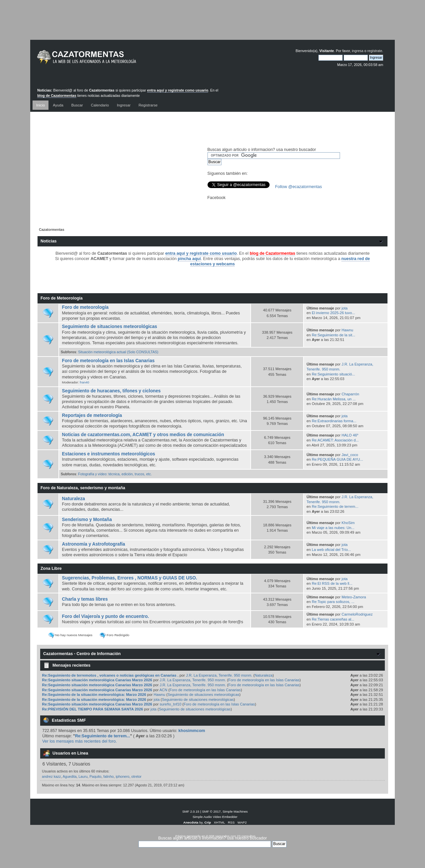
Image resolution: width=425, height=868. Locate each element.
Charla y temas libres (85, 599)
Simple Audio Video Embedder (215, 817)
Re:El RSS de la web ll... (332, 583)
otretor (137, 776)
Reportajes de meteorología (92, 415)
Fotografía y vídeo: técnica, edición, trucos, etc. (115, 474)
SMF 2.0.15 (191, 811)
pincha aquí (189, 259)
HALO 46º (350, 435)
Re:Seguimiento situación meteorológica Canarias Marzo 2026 (98, 680)
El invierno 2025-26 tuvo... (333, 313)
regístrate (375, 51)
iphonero (122, 776)
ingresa (358, 51)
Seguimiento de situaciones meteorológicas (110, 327)
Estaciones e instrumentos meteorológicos (109, 454)
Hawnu (347, 330)
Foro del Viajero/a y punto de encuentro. (106, 616)
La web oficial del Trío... (331, 550)
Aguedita (70, 776)
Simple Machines (235, 811)
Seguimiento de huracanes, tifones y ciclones (111, 391)
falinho (108, 776)
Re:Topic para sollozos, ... (333, 602)
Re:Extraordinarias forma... (334, 421)
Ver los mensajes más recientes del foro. (80, 741)
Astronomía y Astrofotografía (94, 544)
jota (345, 308)
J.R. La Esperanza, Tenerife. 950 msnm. (219, 675)
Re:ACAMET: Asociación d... (335, 440)
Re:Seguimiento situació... (333, 374)
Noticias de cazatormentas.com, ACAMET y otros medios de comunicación (143, 435)
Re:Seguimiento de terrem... (335, 506)
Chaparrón (350, 394)
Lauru (83, 776)
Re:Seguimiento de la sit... (334, 335)
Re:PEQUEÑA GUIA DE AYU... (337, 459)
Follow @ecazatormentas (299, 187)
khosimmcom (192, 731)
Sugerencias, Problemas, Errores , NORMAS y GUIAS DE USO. (130, 578)
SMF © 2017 (212, 811)
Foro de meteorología (85, 307)
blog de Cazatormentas (57, 96)
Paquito (95, 776)
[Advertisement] (212, 25)
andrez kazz (51, 776)
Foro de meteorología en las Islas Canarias (108, 361)
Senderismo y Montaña (87, 520)
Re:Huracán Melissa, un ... (334, 399)
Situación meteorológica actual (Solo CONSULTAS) (118, 352)
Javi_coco (350, 455)
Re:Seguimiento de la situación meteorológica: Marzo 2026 (94, 695)
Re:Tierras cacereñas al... (333, 619)
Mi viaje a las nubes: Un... (333, 528)
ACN (163, 690)
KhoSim (348, 523)
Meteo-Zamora (354, 597)
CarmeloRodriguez (357, 614)
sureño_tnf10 (171, 704)
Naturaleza (74, 499)
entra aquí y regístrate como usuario (178, 90)
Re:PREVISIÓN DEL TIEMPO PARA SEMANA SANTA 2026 (93, 709)
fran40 (84, 382)
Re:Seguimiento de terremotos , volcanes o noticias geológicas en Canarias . (110, 675)
